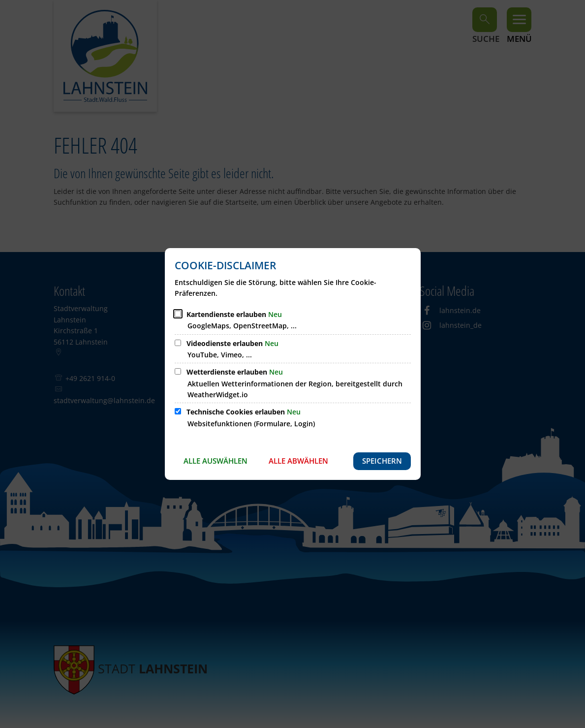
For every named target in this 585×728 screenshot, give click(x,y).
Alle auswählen (216, 461)
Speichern (382, 461)
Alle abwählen (298, 461)
